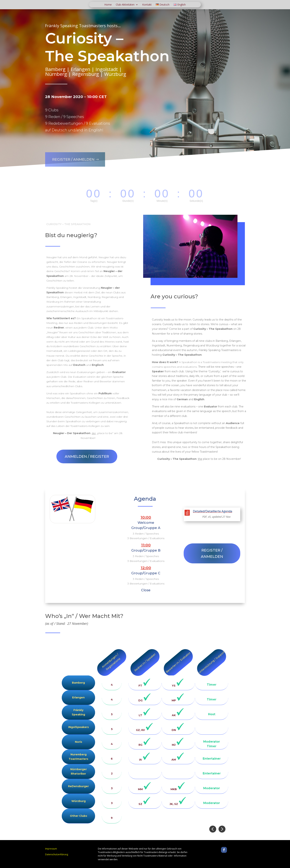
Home (108, 5)
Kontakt (147, 5)
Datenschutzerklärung (57, 854)
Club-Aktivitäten (125, 5)
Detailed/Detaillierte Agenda (213, 511)
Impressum (51, 849)
